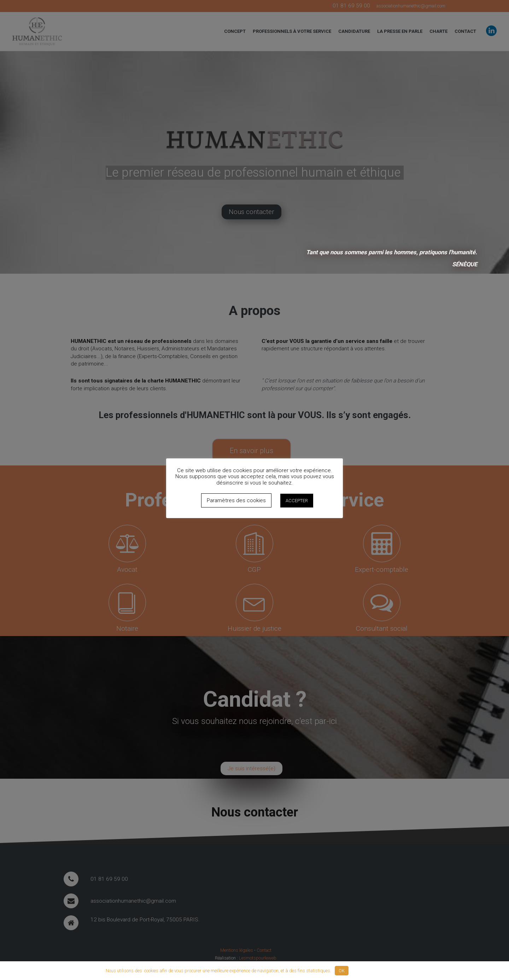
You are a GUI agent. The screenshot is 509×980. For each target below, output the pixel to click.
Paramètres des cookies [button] (236, 500)
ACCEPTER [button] (297, 501)
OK (342, 971)
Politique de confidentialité (378, 971)
